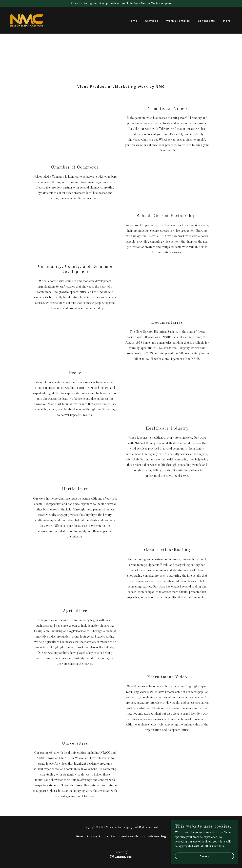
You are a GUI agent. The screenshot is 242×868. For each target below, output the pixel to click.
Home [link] (133, 21)
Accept (204, 856)
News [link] (80, 836)
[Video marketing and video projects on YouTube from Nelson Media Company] (121, 4)
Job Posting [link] (157, 836)
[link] (27, 20)
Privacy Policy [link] (97, 836)
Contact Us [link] (206, 21)
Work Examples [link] (178, 21)
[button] (227, 21)
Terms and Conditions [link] (128, 836)
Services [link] (152, 21)
